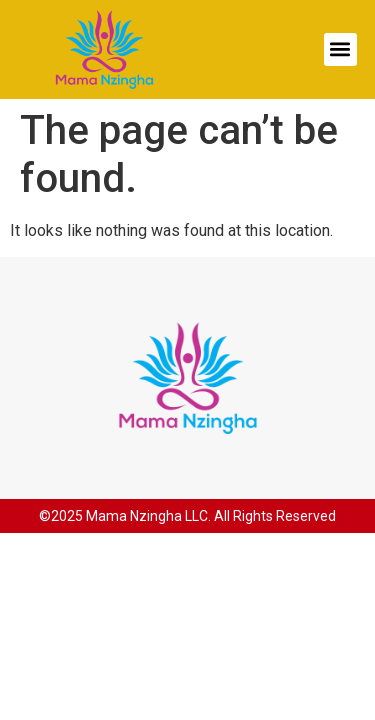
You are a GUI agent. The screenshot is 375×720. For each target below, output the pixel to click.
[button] (340, 49)
